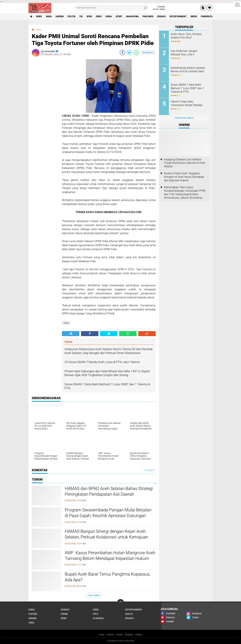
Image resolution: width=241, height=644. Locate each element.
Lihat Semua (94, 595)
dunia (109, 16)
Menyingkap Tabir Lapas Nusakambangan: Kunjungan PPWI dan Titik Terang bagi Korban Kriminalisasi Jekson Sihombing (185, 192)
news (39, 16)
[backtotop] (120, 602)
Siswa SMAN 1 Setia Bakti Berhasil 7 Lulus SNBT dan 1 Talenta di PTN (187, 88)
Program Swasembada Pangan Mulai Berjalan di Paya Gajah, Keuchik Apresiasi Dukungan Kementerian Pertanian (108, 516)
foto (95, 614)
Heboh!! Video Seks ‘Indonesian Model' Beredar (187, 103)
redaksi (129, 618)
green (194, 16)
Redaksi (129, 635)
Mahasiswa (132, 16)
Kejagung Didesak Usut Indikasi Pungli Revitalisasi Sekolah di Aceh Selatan (185, 163)
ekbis (99, 16)
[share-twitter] (129, 53)
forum (64, 614)
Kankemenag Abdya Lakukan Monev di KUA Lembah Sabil (188, 70)
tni (81, 16)
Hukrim (110, 635)
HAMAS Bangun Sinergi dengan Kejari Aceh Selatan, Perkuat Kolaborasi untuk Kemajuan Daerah (106, 537)
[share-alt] (71, 334)
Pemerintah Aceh (210, 16)
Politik (119, 635)
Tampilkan (149, 470)
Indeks (139, 635)
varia (49, 16)
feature (33, 614)
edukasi (161, 16)
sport (119, 16)
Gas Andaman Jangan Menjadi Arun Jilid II (184, 53)
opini (89, 16)
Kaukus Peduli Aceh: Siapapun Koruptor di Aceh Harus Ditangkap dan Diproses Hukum (184, 177)
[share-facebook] (122, 53)
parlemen (148, 16)
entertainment (178, 16)
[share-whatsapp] (136, 53)
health (129, 614)
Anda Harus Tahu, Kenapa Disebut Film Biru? (186, 36)
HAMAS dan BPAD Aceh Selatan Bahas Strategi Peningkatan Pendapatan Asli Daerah (109, 491)
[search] (111, 8)
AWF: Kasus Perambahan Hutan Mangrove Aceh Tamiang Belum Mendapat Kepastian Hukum (110, 556)
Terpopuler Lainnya (184, 118)
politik (71, 16)
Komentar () (148, 52)
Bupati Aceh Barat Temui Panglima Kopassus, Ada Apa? (108, 577)
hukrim (60, 16)
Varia (102, 635)
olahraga (98, 618)
